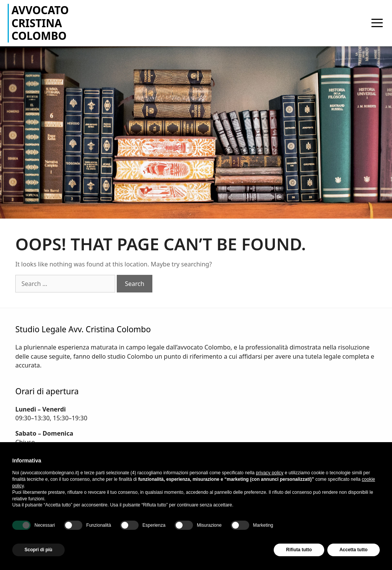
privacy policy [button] (269, 473)
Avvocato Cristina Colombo (40, 23)
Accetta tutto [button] (354, 550)
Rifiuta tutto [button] (299, 550)
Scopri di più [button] (38, 550)
